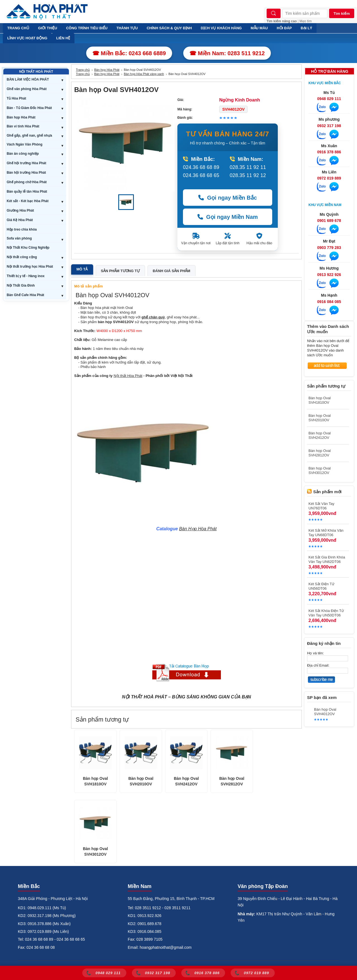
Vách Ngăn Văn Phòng (25, 144)
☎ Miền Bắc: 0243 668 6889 (129, 53)
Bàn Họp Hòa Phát (198, 529)
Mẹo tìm (306, 21)
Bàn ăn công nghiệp (23, 154)
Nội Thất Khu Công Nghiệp (28, 248)
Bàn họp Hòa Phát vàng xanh (144, 74)
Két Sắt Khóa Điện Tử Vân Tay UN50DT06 (326, 613)
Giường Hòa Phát (20, 210)
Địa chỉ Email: (318, 665)
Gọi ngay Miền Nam (228, 217)
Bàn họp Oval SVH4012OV (325, 712)
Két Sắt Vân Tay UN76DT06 (321, 506)
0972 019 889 (329, 178)
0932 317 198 (329, 126)
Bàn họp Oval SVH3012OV (95, 851)
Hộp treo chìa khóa (22, 229)
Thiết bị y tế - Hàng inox (26, 276)
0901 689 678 (329, 221)
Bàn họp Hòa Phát (21, 117)
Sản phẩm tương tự (120, 271)
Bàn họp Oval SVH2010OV (141, 781)
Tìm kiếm (342, 14)
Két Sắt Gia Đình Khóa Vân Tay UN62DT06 (327, 559)
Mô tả (82, 269)
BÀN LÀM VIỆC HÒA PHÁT (28, 79)
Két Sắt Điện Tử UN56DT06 (321, 586)
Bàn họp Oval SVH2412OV (186, 781)
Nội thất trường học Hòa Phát (30, 267)
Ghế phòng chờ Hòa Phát (27, 182)
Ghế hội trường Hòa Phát (26, 163)
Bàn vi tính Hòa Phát (23, 126)
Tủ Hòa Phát (16, 98)
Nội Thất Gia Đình (21, 285)
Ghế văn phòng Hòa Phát (27, 89)
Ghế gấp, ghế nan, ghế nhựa (29, 135)
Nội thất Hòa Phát (128, 376)
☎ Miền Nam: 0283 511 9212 (227, 53)
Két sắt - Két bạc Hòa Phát (28, 201)
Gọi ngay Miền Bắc (228, 198)
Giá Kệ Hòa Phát (20, 220)
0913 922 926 (329, 275)
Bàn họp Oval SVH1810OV (95, 781)
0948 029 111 (329, 99)
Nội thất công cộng (22, 257)
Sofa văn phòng (19, 238)
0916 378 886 (329, 152)
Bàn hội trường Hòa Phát (26, 173)
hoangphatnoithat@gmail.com (166, 947)
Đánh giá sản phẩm (172, 271)
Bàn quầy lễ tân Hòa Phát (27, 192)
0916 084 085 (329, 302)
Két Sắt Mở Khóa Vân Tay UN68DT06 (326, 533)
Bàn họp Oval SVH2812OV (232, 781)
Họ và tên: (315, 653)
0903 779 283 (329, 248)
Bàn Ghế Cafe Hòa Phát (25, 295)
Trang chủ (83, 70)
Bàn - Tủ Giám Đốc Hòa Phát (29, 108)
